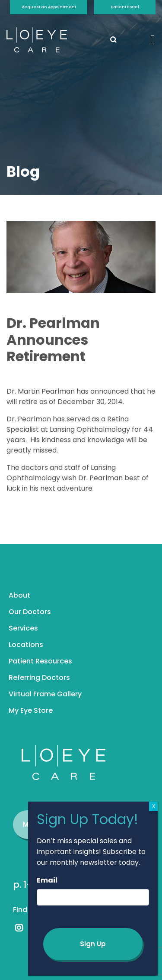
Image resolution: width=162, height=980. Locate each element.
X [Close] (154, 806)
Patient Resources (40, 661)
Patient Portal (125, 7)
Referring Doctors (39, 678)
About (19, 595)
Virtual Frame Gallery (45, 694)
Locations (26, 645)
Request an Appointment (49, 7)
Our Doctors (30, 612)
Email (47, 880)
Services (23, 628)
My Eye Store (31, 710)
